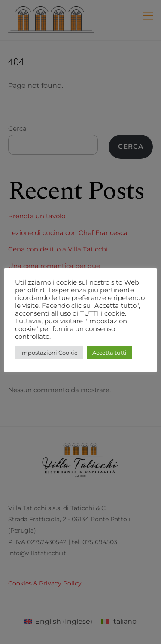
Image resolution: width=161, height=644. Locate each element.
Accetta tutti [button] (109, 353)
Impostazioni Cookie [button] (49, 353)
